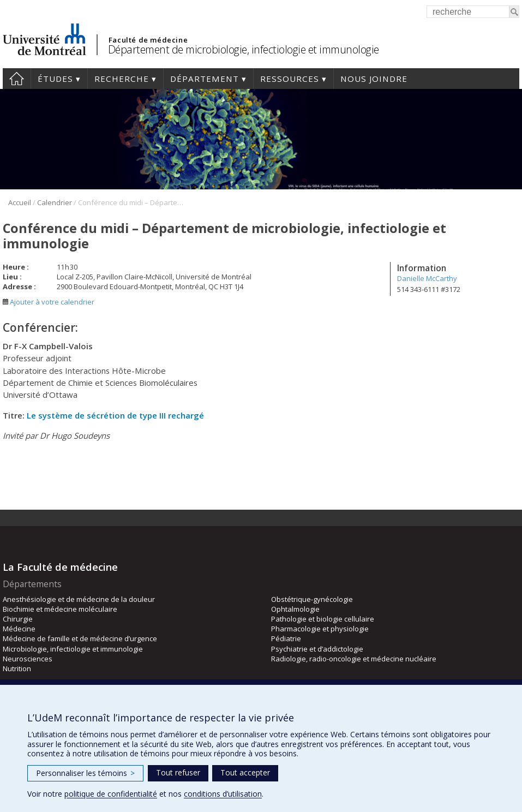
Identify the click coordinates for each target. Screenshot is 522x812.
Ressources (290, 79)
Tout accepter (245, 772)
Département (205, 79)
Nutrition (17, 668)
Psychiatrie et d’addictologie (317, 649)
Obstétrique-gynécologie (312, 599)
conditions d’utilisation (223, 794)
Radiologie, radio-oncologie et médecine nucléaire (354, 659)
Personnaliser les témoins (85, 773)
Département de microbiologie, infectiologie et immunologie (244, 49)
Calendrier (55, 202)
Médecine (19, 629)
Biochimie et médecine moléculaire (60, 609)
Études (55, 79)
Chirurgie (18, 619)
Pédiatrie (286, 638)
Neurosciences (28, 659)
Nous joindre (374, 79)
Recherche (122, 79)
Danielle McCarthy (427, 278)
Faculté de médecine (148, 40)
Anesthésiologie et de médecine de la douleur (79, 599)
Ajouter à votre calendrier (49, 302)
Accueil (17, 79)
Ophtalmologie (295, 609)
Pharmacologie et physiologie (320, 629)
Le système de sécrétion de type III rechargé (115, 415)
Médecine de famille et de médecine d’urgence (80, 638)
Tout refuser (178, 772)
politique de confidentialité (111, 794)
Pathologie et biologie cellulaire (323, 619)
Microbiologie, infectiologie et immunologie (73, 649)
